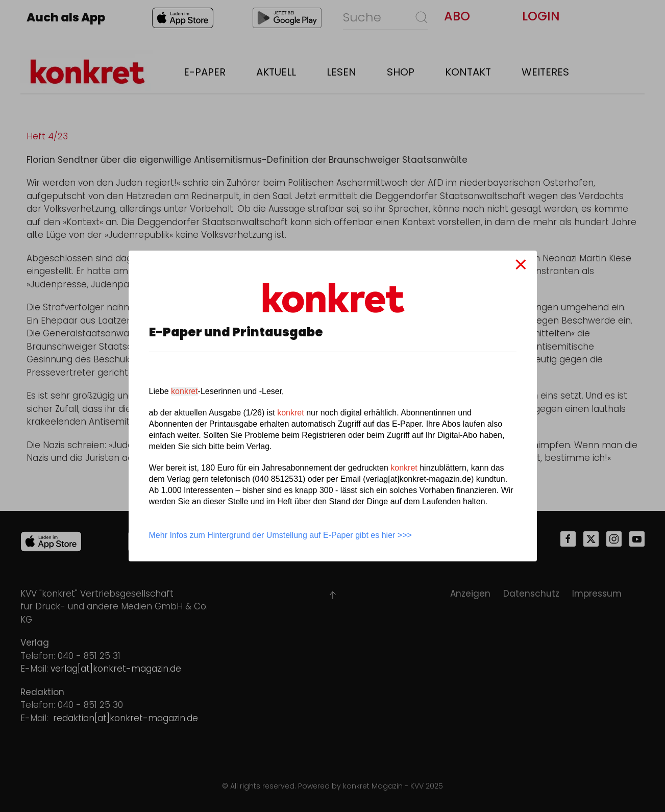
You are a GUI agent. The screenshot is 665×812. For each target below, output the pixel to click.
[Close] (521, 264)
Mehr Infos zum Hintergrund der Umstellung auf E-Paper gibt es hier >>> (280, 535)
